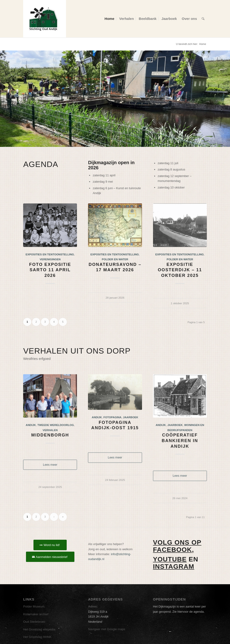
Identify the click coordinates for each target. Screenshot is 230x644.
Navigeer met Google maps (106, 629)
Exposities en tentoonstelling (50, 254)
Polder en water (115, 259)
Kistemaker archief (36, 614)
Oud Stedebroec (34, 622)
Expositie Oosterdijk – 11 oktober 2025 (180, 270)
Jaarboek (131, 438)
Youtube (170, 559)
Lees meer (50, 486)
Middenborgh (50, 456)
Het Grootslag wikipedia (39, 629)
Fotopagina (112, 438)
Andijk (31, 446)
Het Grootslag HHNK (37, 637)
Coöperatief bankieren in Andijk (180, 462)
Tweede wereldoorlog (56, 446)
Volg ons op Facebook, (177, 546)
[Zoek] (203, 19)
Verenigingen (50, 259)
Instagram (174, 566)
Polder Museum (34, 606)
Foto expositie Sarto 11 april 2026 (50, 270)
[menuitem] (110, 19)
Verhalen (50, 451)
